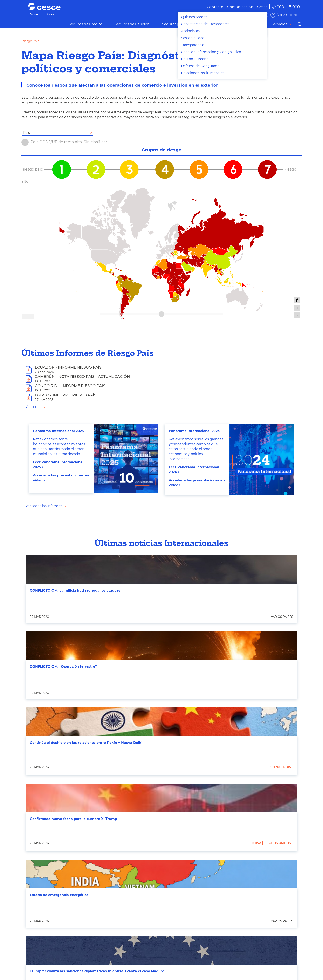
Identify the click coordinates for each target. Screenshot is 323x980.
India (287, 767)
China (275, 767)
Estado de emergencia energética (59, 895)
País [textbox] (27, 133)
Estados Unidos (277, 843)
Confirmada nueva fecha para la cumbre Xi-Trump (73, 819)
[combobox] (57, 133)
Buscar (300, 24)
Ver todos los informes (44, 506)
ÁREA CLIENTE (288, 15)
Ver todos (33, 407)
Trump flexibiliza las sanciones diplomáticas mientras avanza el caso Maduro (97, 971)
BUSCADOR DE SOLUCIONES (242, 15)
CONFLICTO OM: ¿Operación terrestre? (63, 667)
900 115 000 (288, 7)
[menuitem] (234, 7)
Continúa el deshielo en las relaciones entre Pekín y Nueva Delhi (86, 743)
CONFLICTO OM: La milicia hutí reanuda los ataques (75, 590)
